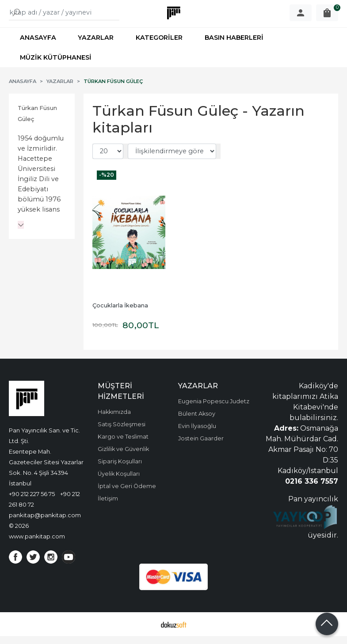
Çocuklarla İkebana (120, 313)
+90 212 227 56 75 (32, 502)
